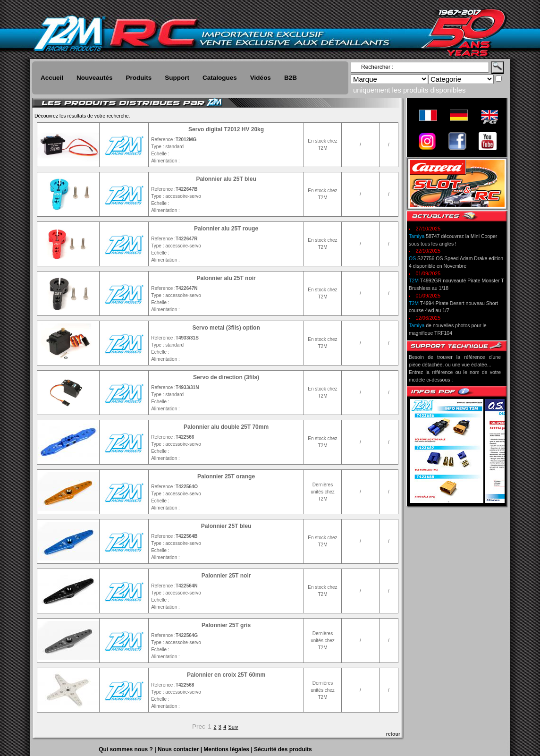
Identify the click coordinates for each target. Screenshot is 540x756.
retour (393, 734)
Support (177, 78)
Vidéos (261, 78)
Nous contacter (179, 749)
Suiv (233, 727)
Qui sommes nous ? (127, 749)
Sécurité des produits (283, 749)
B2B (291, 78)
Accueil (52, 78)
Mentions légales (227, 749)
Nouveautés (95, 78)
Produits (139, 78)
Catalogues (220, 78)
